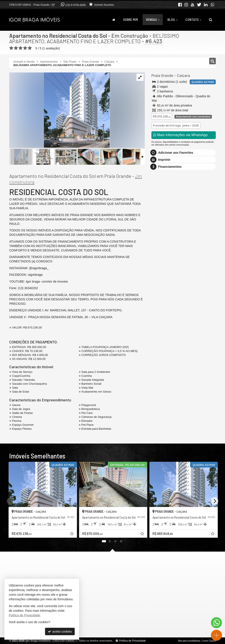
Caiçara (183, 75)
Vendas (153, 19)
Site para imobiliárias (189, 641)
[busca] (211, 20)
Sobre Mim (131, 19)
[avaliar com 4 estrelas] (25, 48)
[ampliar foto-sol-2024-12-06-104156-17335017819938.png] (60, 110)
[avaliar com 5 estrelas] (30, 48)
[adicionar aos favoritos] (71, 533)
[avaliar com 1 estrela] (11, 48)
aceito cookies (60, 631)
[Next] (214, 501)
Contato (193, 19)
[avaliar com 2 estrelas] (16, 48)
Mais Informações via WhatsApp (180, 135)
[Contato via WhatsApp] (216, 623)
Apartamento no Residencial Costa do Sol (58, 36)
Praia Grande (162, 75)
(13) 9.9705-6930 (76, 5)
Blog (172, 19)
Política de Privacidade (132, 641)
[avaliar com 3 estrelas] (21, 48)
